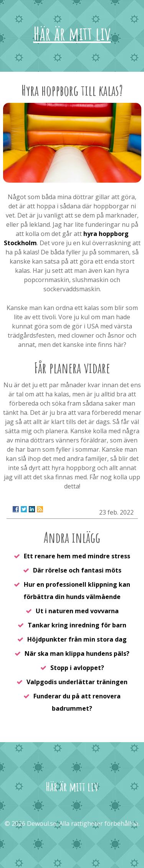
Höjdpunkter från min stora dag (77, 639)
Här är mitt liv (72, 33)
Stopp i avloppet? (77, 668)
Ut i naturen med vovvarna (77, 611)
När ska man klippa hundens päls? (77, 653)
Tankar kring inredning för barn (77, 625)
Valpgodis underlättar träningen (77, 682)
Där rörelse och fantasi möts (77, 570)
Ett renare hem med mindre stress (77, 556)
